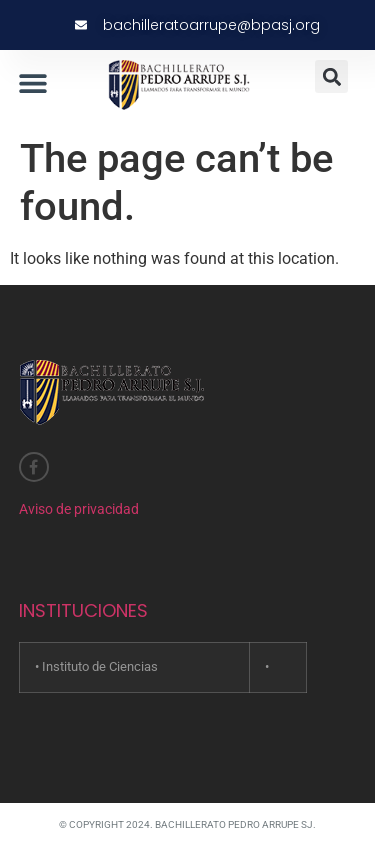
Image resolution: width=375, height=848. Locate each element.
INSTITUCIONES (83, 610)
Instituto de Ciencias (100, 666)
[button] (32, 82)
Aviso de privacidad (79, 509)
